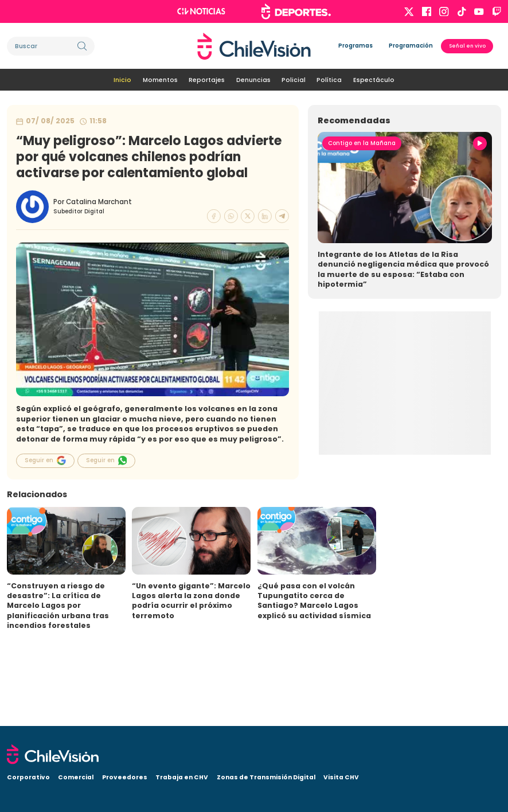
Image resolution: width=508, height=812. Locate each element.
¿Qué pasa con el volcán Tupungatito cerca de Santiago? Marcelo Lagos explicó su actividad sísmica (314, 601)
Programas (355, 46)
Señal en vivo (467, 46)
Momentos (160, 80)
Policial (294, 80)
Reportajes (207, 80)
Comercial (76, 777)
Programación (411, 46)
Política (329, 80)
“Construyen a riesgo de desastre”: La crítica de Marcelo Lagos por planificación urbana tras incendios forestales (58, 606)
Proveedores (125, 777)
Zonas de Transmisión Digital (266, 777)
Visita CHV (341, 777)
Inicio (122, 80)
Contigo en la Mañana (362, 143)
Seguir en (45, 460)
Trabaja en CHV (182, 777)
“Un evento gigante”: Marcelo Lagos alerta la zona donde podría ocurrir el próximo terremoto (191, 601)
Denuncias (253, 80)
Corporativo (28, 777)
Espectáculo (374, 80)
